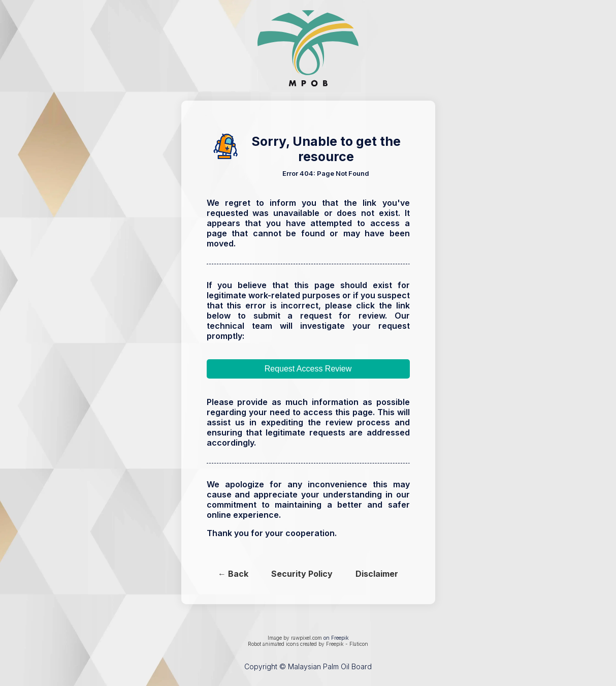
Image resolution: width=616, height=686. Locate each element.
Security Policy (302, 574)
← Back (233, 574)
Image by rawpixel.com (295, 638)
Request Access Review (308, 369)
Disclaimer (377, 574)
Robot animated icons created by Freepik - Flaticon (308, 644)
